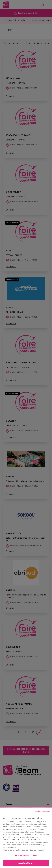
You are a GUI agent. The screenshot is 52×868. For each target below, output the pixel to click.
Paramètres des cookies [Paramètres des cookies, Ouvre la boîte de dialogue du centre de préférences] (26, 855)
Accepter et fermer (26, 863)
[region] (26, 838)
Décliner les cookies (43, 811)
